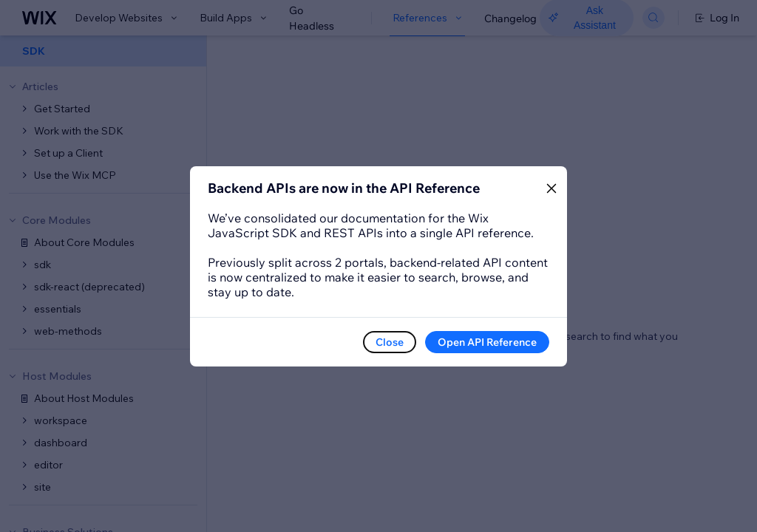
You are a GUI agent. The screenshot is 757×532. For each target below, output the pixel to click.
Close (390, 342)
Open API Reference (487, 342)
